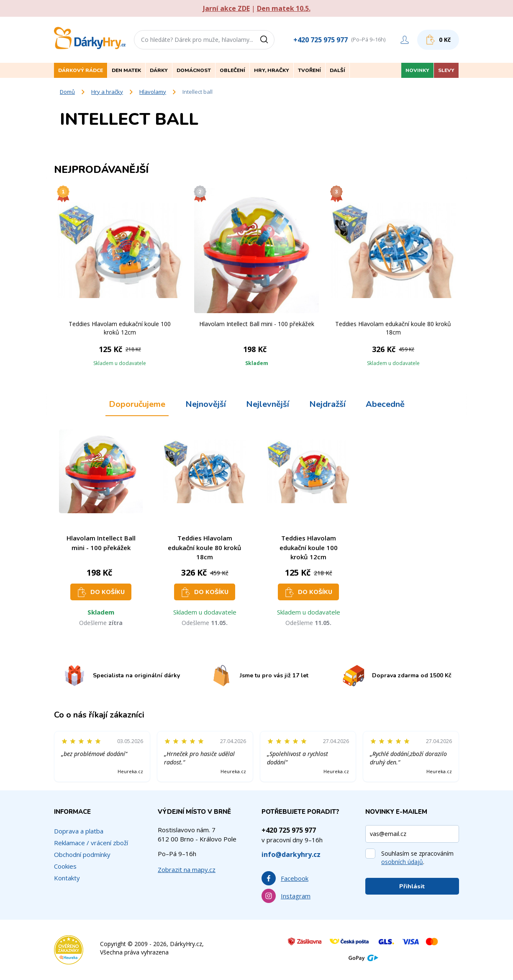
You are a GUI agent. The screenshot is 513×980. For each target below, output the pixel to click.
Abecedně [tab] (385, 404)
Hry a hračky (107, 92)
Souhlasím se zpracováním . (417, 858)
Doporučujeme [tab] (137, 404)
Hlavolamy (153, 92)
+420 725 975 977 (321, 40)
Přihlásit (412, 886)
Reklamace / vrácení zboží (91, 843)
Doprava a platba (79, 831)
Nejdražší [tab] (327, 404)
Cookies (65, 866)
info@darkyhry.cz (291, 854)
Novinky (417, 70)
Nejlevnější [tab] (268, 404)
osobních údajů (402, 862)
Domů (67, 92)
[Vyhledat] (267, 40)
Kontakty (67, 878)
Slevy (446, 70)
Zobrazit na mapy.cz (187, 869)
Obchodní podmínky (82, 854)
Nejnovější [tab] (206, 404)
